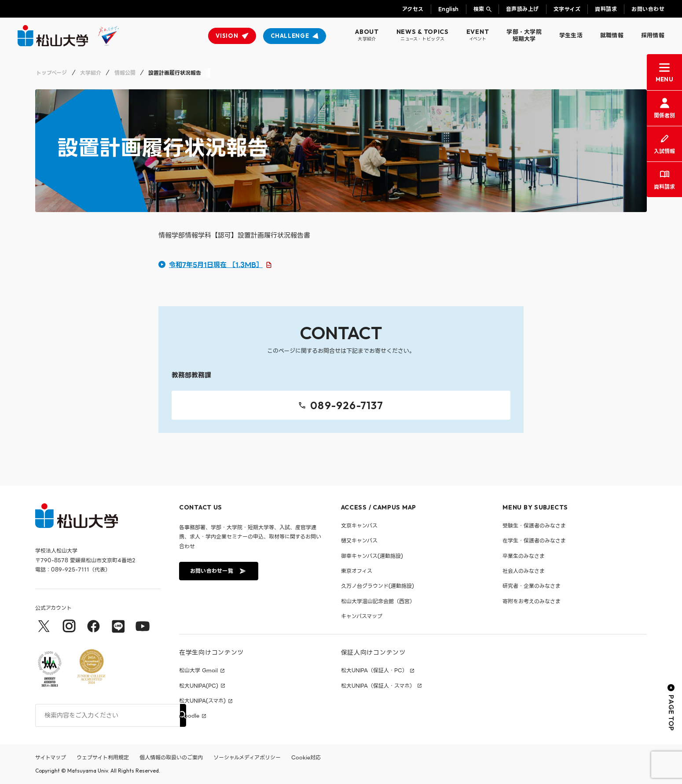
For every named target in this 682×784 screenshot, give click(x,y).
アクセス (413, 9)
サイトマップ (51, 757)
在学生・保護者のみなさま (534, 540)
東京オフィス (357, 571)
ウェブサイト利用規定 (103, 757)
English (449, 9)
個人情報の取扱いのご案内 (171, 757)
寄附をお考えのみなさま (532, 601)
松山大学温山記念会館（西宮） (378, 601)
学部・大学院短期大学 (524, 35)
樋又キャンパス (359, 540)
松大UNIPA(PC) (199, 686)
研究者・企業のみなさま (532, 586)
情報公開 (125, 73)
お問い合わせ (648, 9)
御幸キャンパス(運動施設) (372, 556)
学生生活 (571, 35)
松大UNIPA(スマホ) (202, 701)
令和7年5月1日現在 (216, 265)
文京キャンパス (359, 526)
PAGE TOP (671, 708)
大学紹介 (91, 73)
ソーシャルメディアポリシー (247, 757)
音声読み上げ (522, 9)
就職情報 (612, 35)
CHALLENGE (290, 36)
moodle (189, 716)
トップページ (51, 73)
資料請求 (606, 9)
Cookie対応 (306, 757)
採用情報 (653, 35)
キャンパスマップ (362, 616)
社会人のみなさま (524, 571)
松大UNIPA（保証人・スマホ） (378, 686)
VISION (227, 36)
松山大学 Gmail (198, 670)
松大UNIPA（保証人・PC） (374, 670)
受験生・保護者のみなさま (534, 526)
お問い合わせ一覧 (218, 571)
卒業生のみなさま (524, 556)
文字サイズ (567, 9)
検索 (479, 9)
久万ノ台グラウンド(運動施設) (378, 586)
